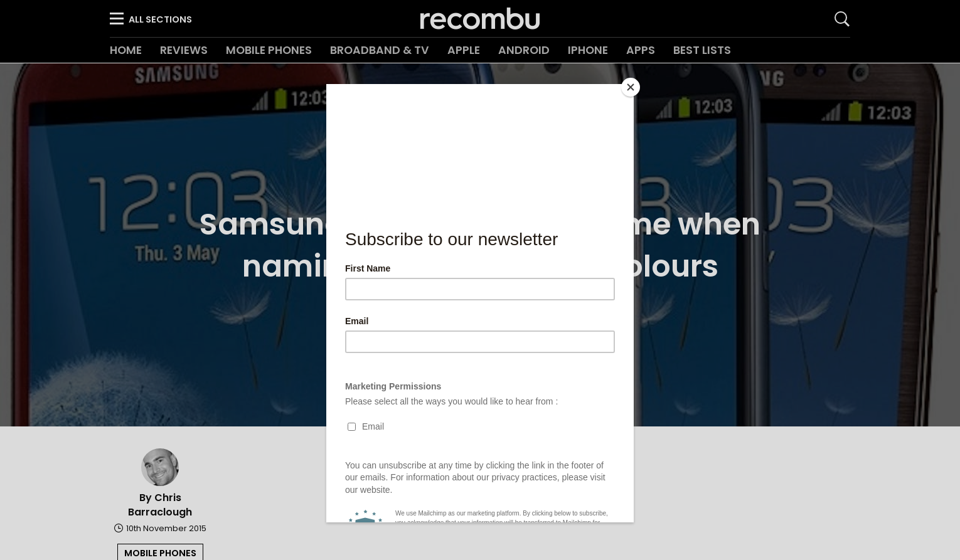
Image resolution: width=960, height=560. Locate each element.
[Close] (631, 87)
